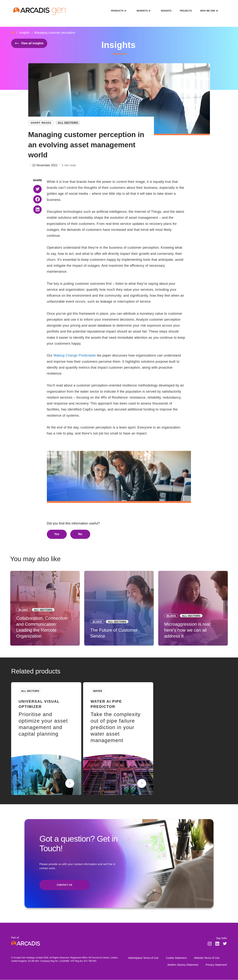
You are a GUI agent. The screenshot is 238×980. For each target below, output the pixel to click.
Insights (165, 8)
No (80, 534)
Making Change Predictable (75, 355)
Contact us (65, 885)
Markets (141, 8)
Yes (57, 534)
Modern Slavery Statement (183, 965)
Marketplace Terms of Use (143, 958)
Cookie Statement (176, 958)
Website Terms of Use (207, 958)
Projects (184, 8)
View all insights (29, 43)
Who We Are (206, 8)
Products (116, 8)
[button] (37, 189)
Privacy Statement (216, 965)
